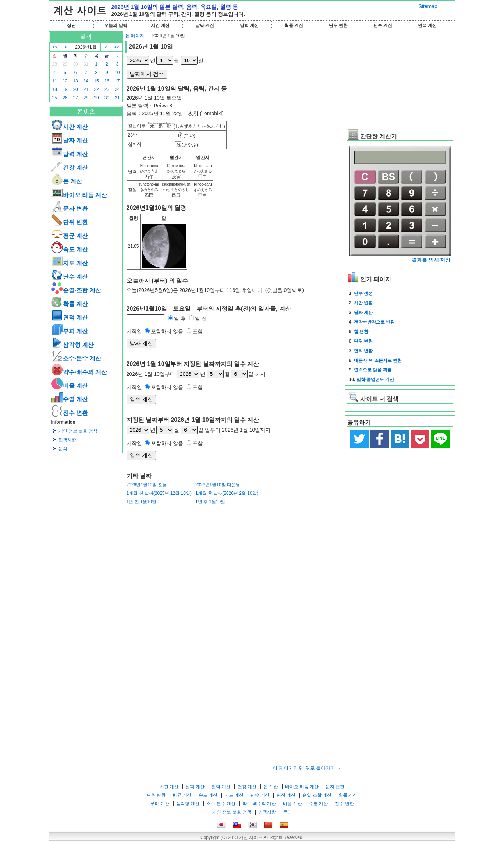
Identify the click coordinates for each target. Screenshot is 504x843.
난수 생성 (363, 293)
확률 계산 (294, 25)
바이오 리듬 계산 (79, 195)
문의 (63, 449)
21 (86, 89)
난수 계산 (383, 25)
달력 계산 (249, 25)
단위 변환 (338, 25)
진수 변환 (70, 413)
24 (117, 89)
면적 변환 (363, 351)
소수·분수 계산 (76, 358)
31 (86, 64)
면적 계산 (427, 25)
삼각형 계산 (72, 345)
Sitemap (428, 6)
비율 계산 (70, 386)
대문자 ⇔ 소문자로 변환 (378, 360)
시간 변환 (363, 303)
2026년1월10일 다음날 (218, 485)
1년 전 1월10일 (141, 502)
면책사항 (67, 440)
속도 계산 (70, 249)
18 (55, 89)
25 (55, 98)
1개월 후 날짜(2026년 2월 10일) (227, 493)
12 (65, 81)
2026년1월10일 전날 (147, 485)
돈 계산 (67, 181)
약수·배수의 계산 (79, 372)
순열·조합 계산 (76, 290)
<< (55, 47)
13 (75, 81)
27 (75, 98)
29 (65, 64)
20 (75, 89)
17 (117, 81)
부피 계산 (70, 331)
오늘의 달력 (116, 25)
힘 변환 (361, 332)
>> (117, 47)
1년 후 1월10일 (210, 502)
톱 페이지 (135, 36)
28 (55, 64)
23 (107, 89)
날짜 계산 (205, 25)
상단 (71, 25)
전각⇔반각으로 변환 (374, 322)
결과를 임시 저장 (431, 260)
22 (96, 89)
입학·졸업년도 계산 (375, 380)
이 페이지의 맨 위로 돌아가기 (304, 768)
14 (86, 81)
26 (65, 98)
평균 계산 (70, 236)
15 (96, 81)
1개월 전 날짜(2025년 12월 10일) (159, 493)
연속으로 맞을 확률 (373, 370)
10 (117, 73)
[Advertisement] (86, 494)
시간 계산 (160, 25)
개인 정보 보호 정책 (78, 431)
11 (55, 81)
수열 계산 (70, 399)
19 (65, 89)
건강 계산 (70, 168)
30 (75, 64)
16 (107, 81)
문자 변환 (70, 209)
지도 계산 (70, 263)
